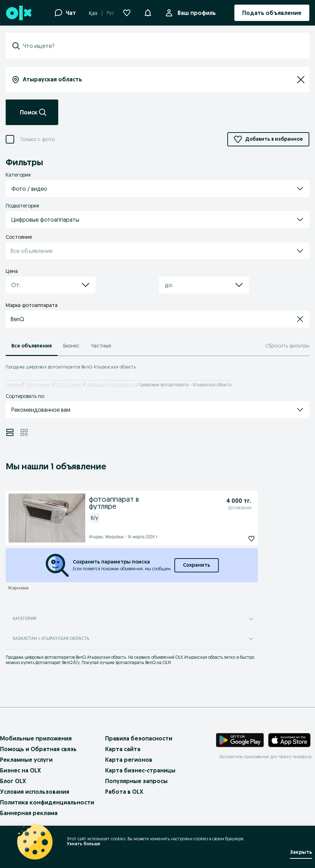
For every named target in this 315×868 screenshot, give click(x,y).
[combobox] (162, 46)
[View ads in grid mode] (24, 432)
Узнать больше (83, 844)
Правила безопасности (139, 738)
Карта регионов (129, 760)
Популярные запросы (136, 781)
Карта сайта (123, 749)
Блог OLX (13, 781)
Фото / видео (69, 385)
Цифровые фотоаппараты (111, 385)
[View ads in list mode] (10, 432)
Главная (13, 385)
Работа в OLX (124, 792)
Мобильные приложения (36, 738)
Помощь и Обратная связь (38, 749)
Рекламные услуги (26, 760)
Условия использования (35, 792)
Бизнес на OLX (20, 770)
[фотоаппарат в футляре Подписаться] (236, 539)
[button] (148, 12)
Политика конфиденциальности (47, 802)
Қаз (93, 13)
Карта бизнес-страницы (140, 770)
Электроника (38, 385)
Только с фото (37, 139)
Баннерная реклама (29, 813)
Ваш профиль (195, 13)
